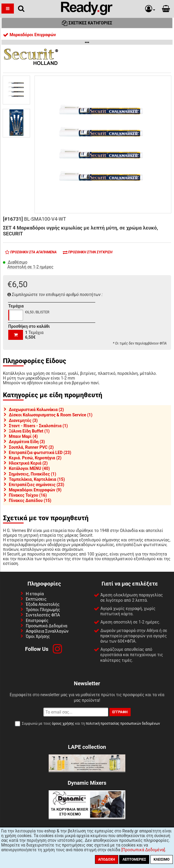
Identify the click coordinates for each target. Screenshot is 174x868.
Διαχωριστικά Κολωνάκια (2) (36, 410)
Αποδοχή (107, 859)
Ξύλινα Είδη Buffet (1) (29, 431)
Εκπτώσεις (36, 599)
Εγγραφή (120, 712)
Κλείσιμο (162, 859)
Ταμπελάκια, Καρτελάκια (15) (37, 479)
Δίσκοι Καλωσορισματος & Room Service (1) (51, 415)
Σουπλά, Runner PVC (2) (31, 447)
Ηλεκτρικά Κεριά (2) (28, 463)
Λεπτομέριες (134, 859)
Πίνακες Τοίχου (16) (28, 495)
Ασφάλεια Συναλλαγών (47, 631)
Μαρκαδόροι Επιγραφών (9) (35, 490)
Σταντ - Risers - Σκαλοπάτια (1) (38, 426)
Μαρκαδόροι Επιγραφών (29, 35)
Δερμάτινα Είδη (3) (27, 442)
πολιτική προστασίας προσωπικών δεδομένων (123, 724)
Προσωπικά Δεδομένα (46, 626)
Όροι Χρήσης (38, 636)
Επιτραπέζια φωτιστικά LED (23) (40, 453)
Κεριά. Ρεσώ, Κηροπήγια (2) (35, 458)
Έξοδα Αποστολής (43, 604)
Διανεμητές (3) (23, 420)
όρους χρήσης (63, 724)
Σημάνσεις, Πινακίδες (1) (32, 474)
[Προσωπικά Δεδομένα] (143, 850)
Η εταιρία (35, 594)
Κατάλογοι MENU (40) (29, 468)
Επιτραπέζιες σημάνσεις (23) (37, 485)
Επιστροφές (37, 621)
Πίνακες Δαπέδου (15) (30, 500)
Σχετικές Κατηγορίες (87, 23)
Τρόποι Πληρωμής (43, 610)
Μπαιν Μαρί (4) (23, 436)
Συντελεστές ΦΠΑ (43, 615)
